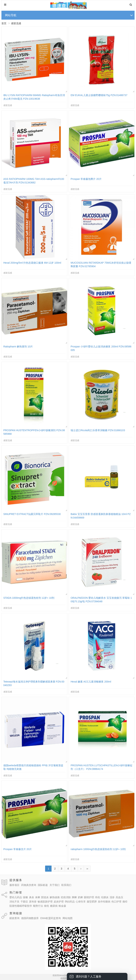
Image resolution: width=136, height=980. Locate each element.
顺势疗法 (38, 906)
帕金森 (62, 906)
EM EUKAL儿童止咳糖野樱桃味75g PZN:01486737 (99, 95)
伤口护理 (116, 902)
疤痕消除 (66, 897)
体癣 (38, 897)
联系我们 (66, 885)
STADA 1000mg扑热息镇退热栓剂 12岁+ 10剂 (29, 598)
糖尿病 (54, 906)
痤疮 (47, 906)
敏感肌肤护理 (45, 902)
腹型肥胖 (92, 902)
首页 (4, 23)
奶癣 (80, 897)
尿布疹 (33, 902)
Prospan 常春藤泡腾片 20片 (86, 179)
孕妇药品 (70, 902)
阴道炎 (45, 897)
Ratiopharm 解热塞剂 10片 (18, 347)
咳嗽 (25, 897)
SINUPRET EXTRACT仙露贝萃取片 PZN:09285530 (32, 514)
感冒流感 (16, 23)
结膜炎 (105, 897)
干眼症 (24, 902)
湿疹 (112, 897)
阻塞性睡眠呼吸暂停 (21, 906)
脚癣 (74, 897)
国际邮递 (43, 885)
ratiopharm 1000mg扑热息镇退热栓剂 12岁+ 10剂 (98, 849)
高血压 (119, 897)
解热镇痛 (55, 897)
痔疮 (97, 897)
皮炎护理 (59, 902)
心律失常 (81, 902)
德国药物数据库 (30, 918)
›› (87, 869)
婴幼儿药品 (16, 897)
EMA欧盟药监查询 (50, 918)
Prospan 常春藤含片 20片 (18, 849)
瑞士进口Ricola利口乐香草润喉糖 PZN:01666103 (98, 430)
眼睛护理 (89, 897)
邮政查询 (14, 918)
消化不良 (14, 902)
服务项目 (14, 885)
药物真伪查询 (29, 885)
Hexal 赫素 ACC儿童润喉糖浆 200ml (91, 682)
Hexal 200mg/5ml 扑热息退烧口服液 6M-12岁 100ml (32, 263)
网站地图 (68, 918)
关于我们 (55, 885)
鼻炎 (32, 897)
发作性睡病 (104, 902)
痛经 (125, 902)
